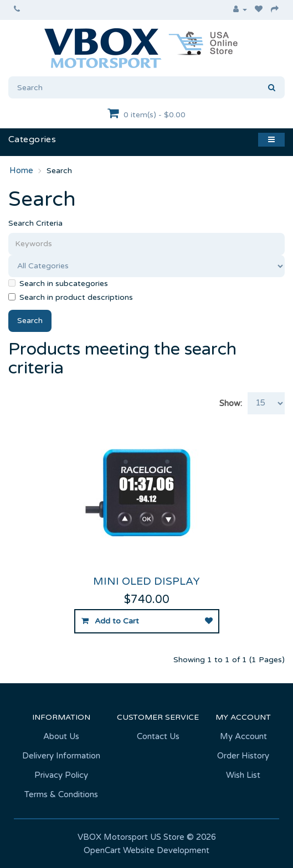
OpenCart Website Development (146, 850)
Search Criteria (35, 223)
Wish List (243, 775)
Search (59, 171)
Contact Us (158, 736)
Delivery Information (61, 756)
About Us (61, 736)
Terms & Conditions (61, 794)
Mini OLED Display (146, 581)
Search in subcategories (58, 284)
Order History (243, 756)
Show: (231, 403)
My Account (243, 736)
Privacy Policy (61, 775)
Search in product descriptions (71, 297)
